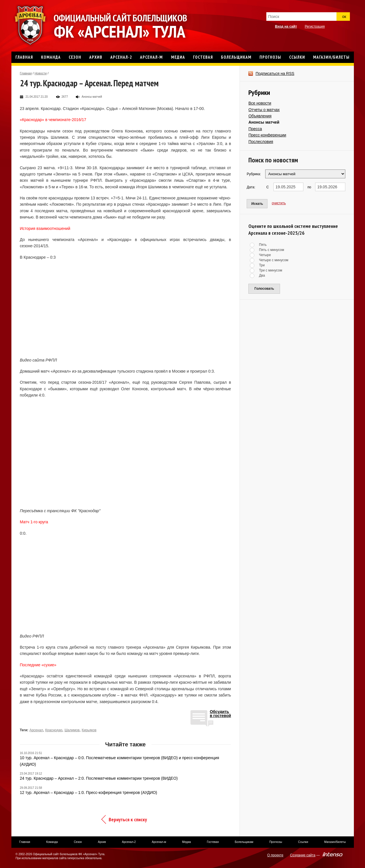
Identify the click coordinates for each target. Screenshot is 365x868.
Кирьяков (89, 730)
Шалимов (72, 730)
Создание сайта (303, 855)
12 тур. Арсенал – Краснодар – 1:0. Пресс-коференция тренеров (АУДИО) (89, 793)
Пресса (255, 129)
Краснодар (54, 730)
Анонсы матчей (264, 122)
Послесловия (261, 142)
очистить (279, 203)
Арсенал (36, 730)
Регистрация (315, 26)
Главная (26, 73)
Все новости (260, 103)
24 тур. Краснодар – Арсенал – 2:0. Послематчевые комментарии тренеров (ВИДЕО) (99, 778)
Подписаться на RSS (275, 73)
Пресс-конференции (267, 135)
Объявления (260, 116)
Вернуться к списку (128, 819)
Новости (41, 73)
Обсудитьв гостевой (221, 714)
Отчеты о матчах (264, 110)
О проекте (275, 855)
